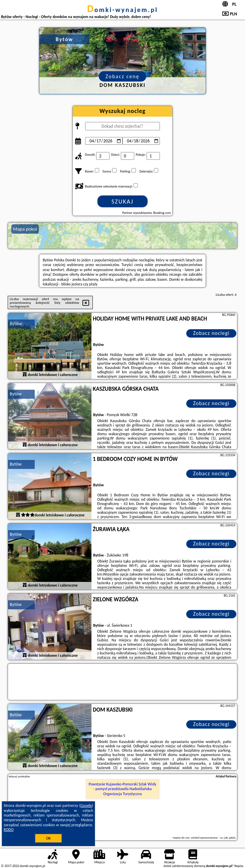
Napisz (239, 866)
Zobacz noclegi (211, 333)
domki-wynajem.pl (122, 10)
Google (86, 805)
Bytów (16, 324)
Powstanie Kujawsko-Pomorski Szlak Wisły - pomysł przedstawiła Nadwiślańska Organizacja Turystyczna (122, 789)
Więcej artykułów (19, 776)
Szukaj (122, 202)
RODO (9, 830)
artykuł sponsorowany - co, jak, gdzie (213, 837)
